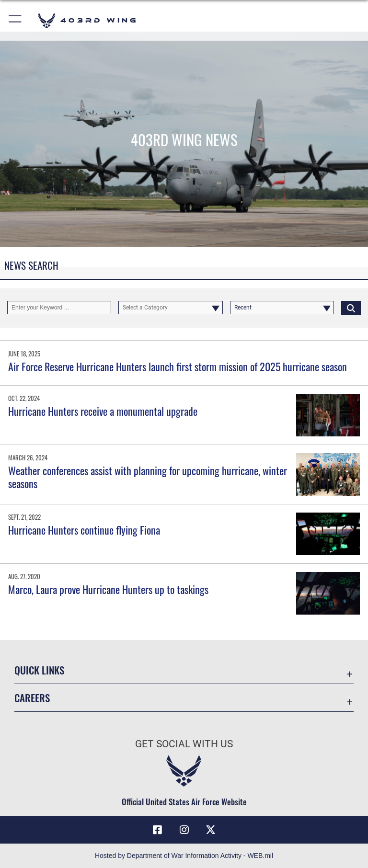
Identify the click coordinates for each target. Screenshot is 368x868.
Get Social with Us (184, 744)
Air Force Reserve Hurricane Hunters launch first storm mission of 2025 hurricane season (178, 366)
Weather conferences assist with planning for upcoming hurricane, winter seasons (148, 477)
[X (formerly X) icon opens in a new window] (211, 830)
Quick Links (39, 670)
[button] (16, 20)
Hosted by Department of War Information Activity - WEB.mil (184, 856)
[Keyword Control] (59, 308)
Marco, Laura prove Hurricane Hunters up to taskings (108, 589)
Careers (32, 698)
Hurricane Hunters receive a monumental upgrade (103, 411)
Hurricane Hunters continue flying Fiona (84, 530)
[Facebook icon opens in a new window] (157, 830)
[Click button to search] (351, 308)
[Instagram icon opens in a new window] (184, 830)
